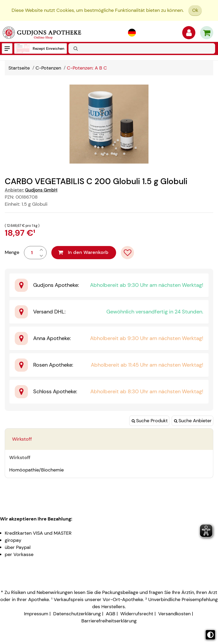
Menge (12, 252)
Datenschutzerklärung (77, 614)
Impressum (36, 614)
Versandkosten (174, 614)
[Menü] (7, 48)
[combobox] (142, 48)
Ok (195, 10)
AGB (111, 614)
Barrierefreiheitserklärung (109, 621)
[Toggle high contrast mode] (210, 635)
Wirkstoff (22, 439)
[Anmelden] (189, 34)
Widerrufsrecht (137, 614)
